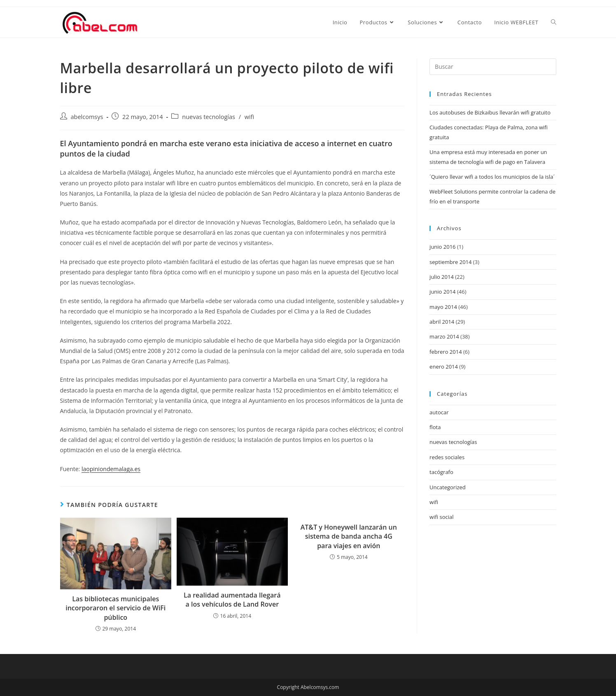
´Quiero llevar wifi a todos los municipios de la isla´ (492, 177)
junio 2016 (442, 247)
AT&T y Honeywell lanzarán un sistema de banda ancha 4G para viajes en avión (349, 536)
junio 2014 (442, 292)
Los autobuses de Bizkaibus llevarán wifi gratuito (490, 112)
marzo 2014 (444, 336)
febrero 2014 (446, 352)
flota (435, 427)
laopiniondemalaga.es (111, 469)
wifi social (441, 517)
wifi (249, 117)
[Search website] (554, 22)
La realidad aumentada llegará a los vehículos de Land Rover (232, 600)
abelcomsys (87, 117)
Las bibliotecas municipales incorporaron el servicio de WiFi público (115, 608)
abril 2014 (442, 322)
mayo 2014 (443, 307)
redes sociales (447, 457)
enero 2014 (444, 367)
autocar (439, 412)
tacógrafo (441, 472)
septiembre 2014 (450, 262)
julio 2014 (442, 277)
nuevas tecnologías (209, 117)
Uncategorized (448, 487)
